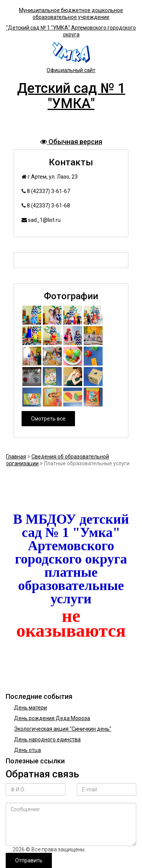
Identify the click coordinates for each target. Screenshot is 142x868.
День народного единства (47, 739)
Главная (16, 457)
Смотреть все (48, 419)
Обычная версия (71, 142)
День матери (30, 708)
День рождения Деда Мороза (52, 718)
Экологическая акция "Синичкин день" (63, 729)
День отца (27, 750)
